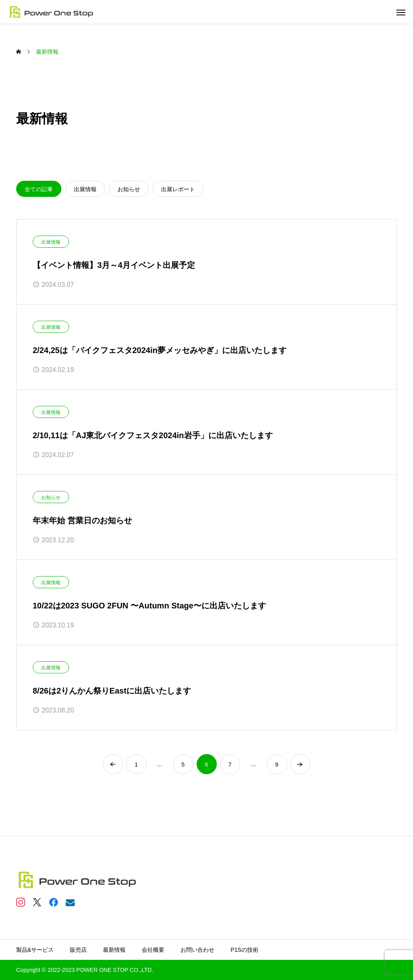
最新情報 (114, 950)
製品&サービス (35, 950)
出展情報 (51, 242)
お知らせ (51, 497)
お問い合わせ (197, 950)
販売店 (78, 950)
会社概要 (153, 950)
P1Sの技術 (244, 950)
